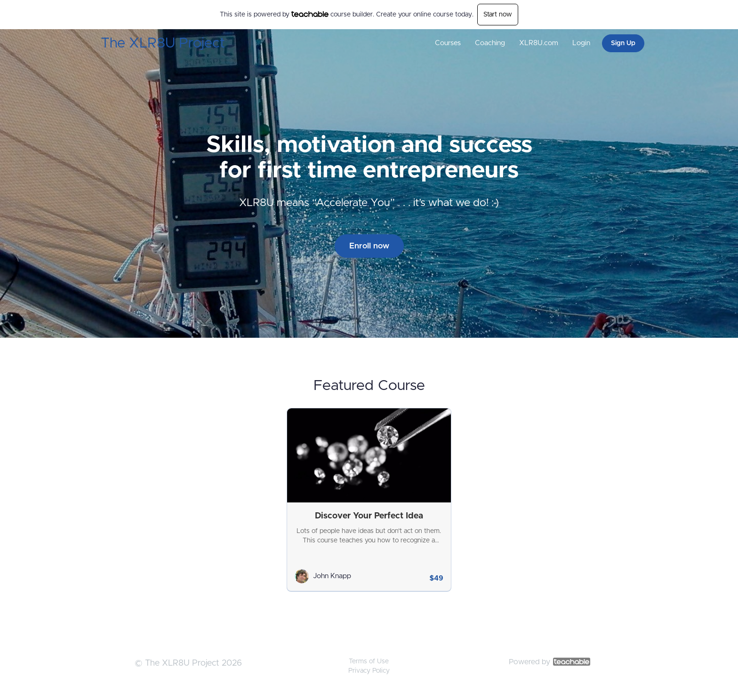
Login (581, 43)
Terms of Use (369, 661)
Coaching (490, 43)
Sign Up (623, 43)
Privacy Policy (369, 671)
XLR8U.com (539, 43)
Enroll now (369, 246)
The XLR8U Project (163, 43)
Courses (448, 43)
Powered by (549, 662)
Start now (498, 15)
